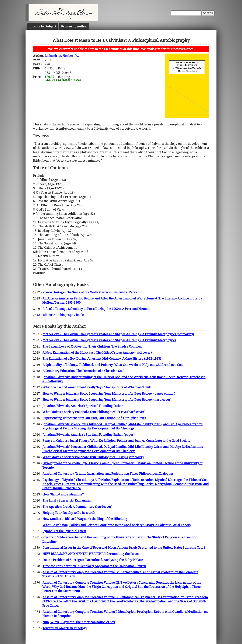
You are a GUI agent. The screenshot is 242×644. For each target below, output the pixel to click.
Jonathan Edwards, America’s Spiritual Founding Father (83, 406)
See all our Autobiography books (61, 315)
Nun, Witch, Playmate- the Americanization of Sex (79, 622)
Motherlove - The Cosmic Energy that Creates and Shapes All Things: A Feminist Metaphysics (109, 340)
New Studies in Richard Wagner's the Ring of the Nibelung (85, 519)
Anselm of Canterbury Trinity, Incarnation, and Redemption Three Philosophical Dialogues (108, 474)
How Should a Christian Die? (63, 494)
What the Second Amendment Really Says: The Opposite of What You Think (97, 387)
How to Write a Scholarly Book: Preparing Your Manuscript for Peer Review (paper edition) (109, 394)
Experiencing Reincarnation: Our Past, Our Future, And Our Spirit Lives (94, 418)
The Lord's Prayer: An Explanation (67, 500)
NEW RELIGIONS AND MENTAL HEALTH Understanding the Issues (91, 554)
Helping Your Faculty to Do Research (69, 513)
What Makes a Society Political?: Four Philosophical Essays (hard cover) (94, 412)
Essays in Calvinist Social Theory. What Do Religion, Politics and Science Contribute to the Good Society (116, 441)
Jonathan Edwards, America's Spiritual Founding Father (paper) (88, 435)
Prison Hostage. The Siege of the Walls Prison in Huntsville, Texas (90, 292)
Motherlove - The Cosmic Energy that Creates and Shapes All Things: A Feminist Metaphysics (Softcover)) (118, 334)
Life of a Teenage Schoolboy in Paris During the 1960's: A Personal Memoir (96, 309)
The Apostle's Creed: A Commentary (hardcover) (77, 507)
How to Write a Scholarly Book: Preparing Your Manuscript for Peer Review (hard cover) (107, 400)
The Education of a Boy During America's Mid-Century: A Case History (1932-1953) (102, 359)
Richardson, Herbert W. (62, 56)
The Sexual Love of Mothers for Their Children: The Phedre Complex (92, 346)
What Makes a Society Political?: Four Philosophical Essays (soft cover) (93, 457)
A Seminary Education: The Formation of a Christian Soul (83, 371)
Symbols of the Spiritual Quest (64, 531)
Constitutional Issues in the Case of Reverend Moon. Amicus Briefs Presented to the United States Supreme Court (124, 548)
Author (74, 26)
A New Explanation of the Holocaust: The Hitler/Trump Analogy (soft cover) (97, 352)
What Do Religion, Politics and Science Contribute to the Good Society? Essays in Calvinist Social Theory (117, 525)
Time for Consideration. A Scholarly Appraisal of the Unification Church (94, 566)
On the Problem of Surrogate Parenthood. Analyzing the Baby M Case (93, 560)
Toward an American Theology (65, 628)
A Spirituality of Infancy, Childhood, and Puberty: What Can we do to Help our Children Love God (113, 365)
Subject (43, 26)
